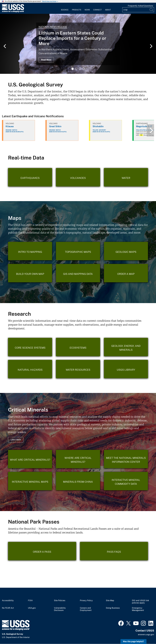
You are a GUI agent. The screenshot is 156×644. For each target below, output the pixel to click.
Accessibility (8, 601)
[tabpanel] (78, 44)
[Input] (138, 10)
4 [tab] (84, 69)
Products (77, 10)
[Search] (152, 10)
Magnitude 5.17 (144, 126)
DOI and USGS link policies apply (140, 602)
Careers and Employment (86, 609)
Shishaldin (98, 126)
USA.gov (32, 608)
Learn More (16, 440)
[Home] (13, 12)
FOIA (30, 601)
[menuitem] (65, 8)
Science (65, 10)
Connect (97, 10)
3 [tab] (80, 69)
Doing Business (113, 608)
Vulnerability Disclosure (60, 609)
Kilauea (10, 126)
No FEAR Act (8, 608)
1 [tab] (73, 69)
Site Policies (60, 601)
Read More (46, 60)
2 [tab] (76, 69)
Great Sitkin (55, 126)
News (87, 10)
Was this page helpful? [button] (133, 641)
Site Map (110, 601)
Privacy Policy (86, 601)
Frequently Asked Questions (140, 6)
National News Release (53, 27)
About (108, 10)
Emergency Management (138, 609)
